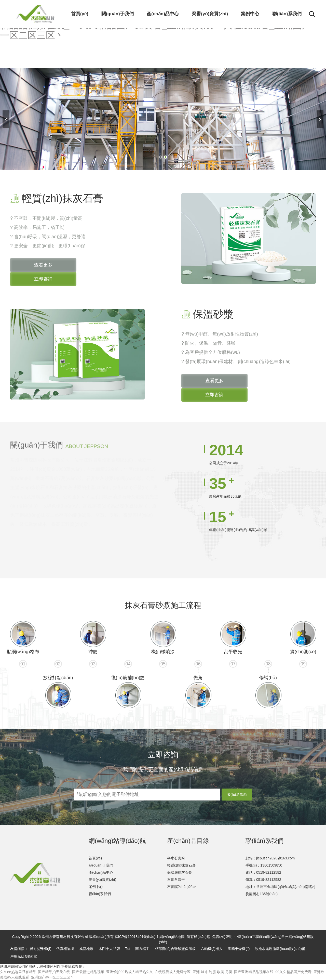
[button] (160, 157)
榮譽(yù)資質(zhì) (102, 880)
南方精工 (142, 949)
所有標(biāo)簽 (198, 937)
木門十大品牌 (109, 949)
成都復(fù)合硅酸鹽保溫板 (175, 949)
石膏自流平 (176, 880)
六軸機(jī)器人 (212, 949)
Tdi (127, 949)
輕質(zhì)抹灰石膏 (181, 865)
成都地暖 (86, 949)
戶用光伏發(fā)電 (24, 956)
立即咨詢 (43, 279)
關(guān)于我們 (101, 865)
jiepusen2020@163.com (275, 858)
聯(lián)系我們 (100, 894)
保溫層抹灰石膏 (180, 872)
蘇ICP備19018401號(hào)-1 (137, 937)
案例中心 (96, 887)
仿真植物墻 (65, 949)
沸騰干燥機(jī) (239, 949)
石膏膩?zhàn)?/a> (181, 887)
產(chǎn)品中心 (101, 872)
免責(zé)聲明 (222, 937)
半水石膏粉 (176, 858)
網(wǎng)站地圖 (172, 937)
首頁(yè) (95, 858)
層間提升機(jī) (40, 949)
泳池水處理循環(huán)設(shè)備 (280, 949)
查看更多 (43, 265)
